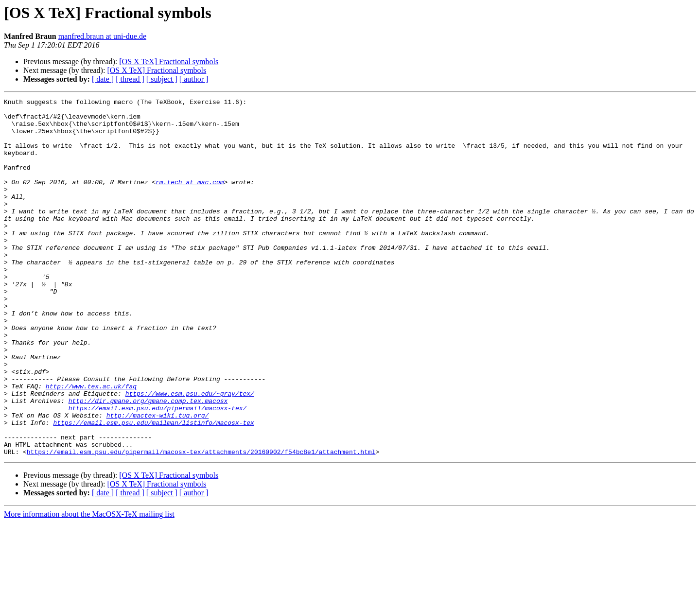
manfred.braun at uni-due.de (102, 36)
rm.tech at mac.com (190, 199)
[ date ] (103, 79)
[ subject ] (162, 79)
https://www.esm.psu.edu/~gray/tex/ (190, 453)
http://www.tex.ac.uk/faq (91, 444)
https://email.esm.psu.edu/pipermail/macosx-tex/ (158, 471)
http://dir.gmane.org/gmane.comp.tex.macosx (148, 462)
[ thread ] (130, 79)
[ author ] (194, 79)
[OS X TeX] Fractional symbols (169, 61)
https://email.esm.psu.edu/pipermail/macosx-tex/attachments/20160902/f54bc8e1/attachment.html (201, 523)
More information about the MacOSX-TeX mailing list (89, 585)
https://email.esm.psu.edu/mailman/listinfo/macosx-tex (153, 488)
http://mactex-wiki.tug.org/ (158, 479)
